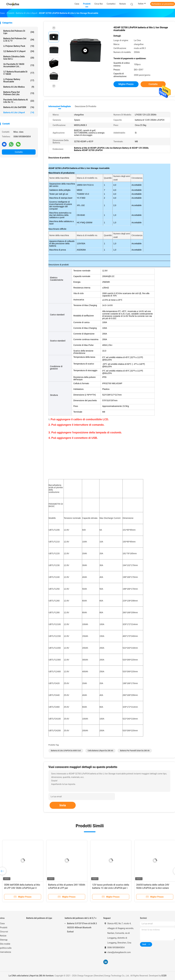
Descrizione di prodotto (86, 106)
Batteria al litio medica (19, 87)
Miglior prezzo (126, 84)
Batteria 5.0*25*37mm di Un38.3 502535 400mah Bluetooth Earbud (82, 928)
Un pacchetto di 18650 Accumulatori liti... (19, 65)
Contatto (19, 152)
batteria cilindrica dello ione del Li (19, 58)
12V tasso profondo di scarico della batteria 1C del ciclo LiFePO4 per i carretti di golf (111, 888)
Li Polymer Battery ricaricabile (19, 80)
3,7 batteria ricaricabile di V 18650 (19, 73)
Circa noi (4, 932)
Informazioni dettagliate (60, 106)
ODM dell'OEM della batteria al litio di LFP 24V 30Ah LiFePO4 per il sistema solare (22, 888)
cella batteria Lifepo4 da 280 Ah (100, 751)
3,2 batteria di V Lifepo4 (19, 51)
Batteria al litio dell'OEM (19, 107)
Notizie (3, 936)
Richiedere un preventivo (163, 4)
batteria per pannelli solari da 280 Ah (135, 751)
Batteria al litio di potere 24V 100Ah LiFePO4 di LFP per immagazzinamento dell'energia (67, 888)
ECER (164, 976)
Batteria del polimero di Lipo (19, 32)
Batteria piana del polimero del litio (19, 93)
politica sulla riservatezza (6, 950)
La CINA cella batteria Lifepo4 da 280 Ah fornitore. (32, 976)
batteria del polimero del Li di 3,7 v (19, 40)
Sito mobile (5, 944)
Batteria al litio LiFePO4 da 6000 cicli (66, 751)
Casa (2, 923)
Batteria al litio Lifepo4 (19, 112)
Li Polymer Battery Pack (19, 46)
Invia (63, 805)
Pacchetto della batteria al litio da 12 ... (19, 101)
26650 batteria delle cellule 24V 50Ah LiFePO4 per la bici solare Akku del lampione (153, 888)
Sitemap (4, 940)
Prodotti (4, 928)
